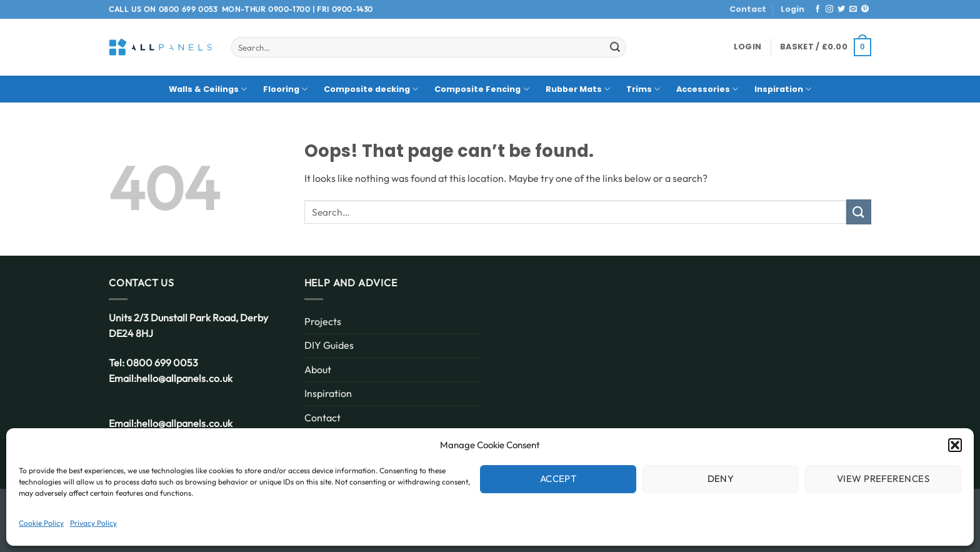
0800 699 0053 (188, 9)
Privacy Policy (93, 523)
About (318, 369)
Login (792, 9)
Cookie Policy (41, 523)
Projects (323, 321)
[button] (955, 445)
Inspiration (783, 89)
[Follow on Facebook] (817, 9)
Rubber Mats (578, 89)
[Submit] (615, 48)
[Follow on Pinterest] (865, 9)
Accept (558, 479)
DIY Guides (329, 345)
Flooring (285, 89)
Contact (748, 9)
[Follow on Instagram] (829, 9)
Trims (643, 89)
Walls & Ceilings (208, 89)
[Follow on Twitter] (841, 9)
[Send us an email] (853, 9)
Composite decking (371, 89)
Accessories (707, 89)
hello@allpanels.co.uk (184, 378)
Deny (721, 479)
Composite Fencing (482, 89)
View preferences (883, 479)
